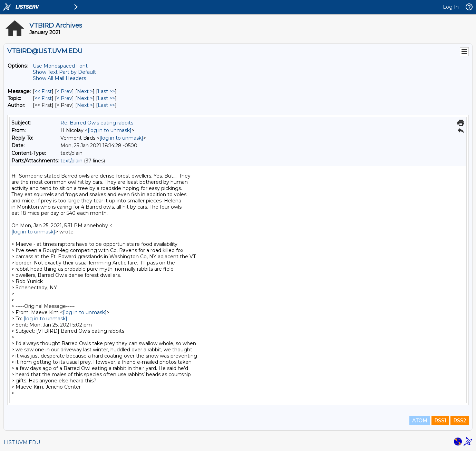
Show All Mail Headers (59, 78)
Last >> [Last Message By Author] (106, 105)
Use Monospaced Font (60, 66)
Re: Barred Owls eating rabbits (97, 123)
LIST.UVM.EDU (22, 442)
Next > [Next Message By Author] (85, 105)
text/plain (71, 161)
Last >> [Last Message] (106, 91)
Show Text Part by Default (64, 72)
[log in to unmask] (110, 130)
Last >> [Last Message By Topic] (106, 98)
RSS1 (440, 421)
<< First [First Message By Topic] (43, 98)
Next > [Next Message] (85, 91)
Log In (451, 7)
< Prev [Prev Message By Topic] (64, 98)
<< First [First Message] (43, 91)
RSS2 (460, 421)
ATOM (420, 421)
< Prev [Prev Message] (64, 91)
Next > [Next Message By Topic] (85, 98)
